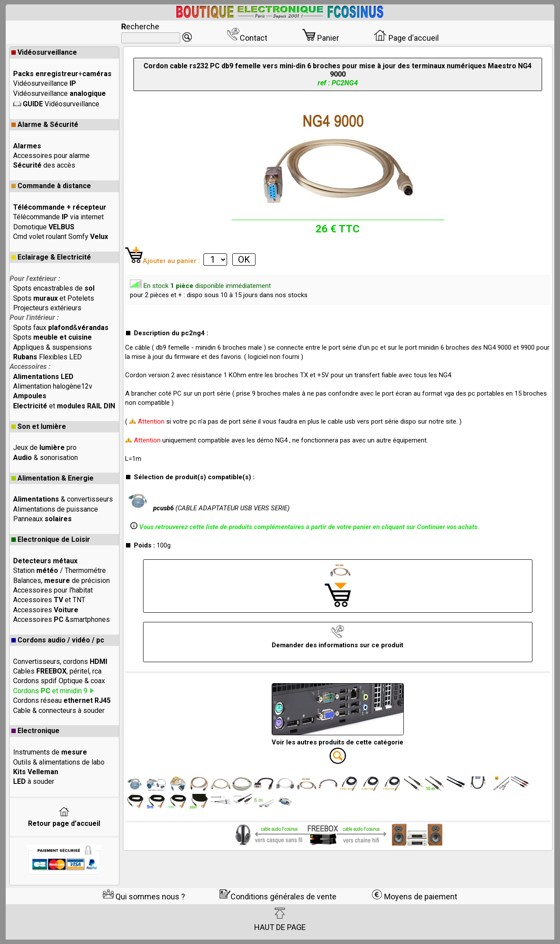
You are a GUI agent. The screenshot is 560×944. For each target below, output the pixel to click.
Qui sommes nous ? (144, 897)
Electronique (35, 731)
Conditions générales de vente (278, 897)
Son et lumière (39, 426)
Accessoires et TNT (49, 600)
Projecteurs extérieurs (47, 308)
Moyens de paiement (414, 897)
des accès (44, 165)
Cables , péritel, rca (57, 671)
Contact (247, 38)
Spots (52, 337)
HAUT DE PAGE (280, 919)
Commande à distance (51, 186)
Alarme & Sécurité (45, 125)
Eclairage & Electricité (51, 257)
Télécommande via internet (58, 217)
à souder (34, 781)
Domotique (44, 227)
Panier (321, 38)
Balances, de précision (61, 581)
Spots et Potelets (54, 298)
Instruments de (50, 752)
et (64, 406)
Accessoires (46, 610)
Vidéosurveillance (44, 52)
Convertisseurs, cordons (60, 662)
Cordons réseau (62, 700)
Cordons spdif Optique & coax (59, 681)
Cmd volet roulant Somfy (61, 237)
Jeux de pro (45, 447)
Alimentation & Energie (52, 478)
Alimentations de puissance (56, 509)
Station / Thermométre (59, 570)
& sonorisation (45, 458)
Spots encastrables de (54, 288)
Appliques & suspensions (52, 347)
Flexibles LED (47, 357)
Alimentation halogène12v (53, 386)
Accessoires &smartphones (61, 619)
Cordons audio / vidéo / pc (58, 640)
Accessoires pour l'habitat (53, 590)
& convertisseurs (63, 499)
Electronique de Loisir (51, 539)
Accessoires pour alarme (51, 156)
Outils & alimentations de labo (59, 762)
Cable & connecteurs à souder (59, 711)
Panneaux (42, 519)
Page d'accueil (406, 38)
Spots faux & (61, 328)
